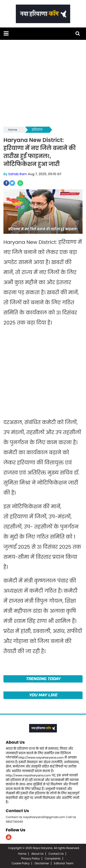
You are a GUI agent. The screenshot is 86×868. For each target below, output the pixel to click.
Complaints (53, 858)
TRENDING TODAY (43, 679)
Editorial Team (64, 863)
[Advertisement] (43, 83)
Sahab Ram (18, 174)
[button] (6, 34)
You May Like (43, 695)
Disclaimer (42, 863)
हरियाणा (37, 130)
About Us (15, 742)
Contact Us (17, 811)
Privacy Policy (30, 858)
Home (13, 130)
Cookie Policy (21, 863)
